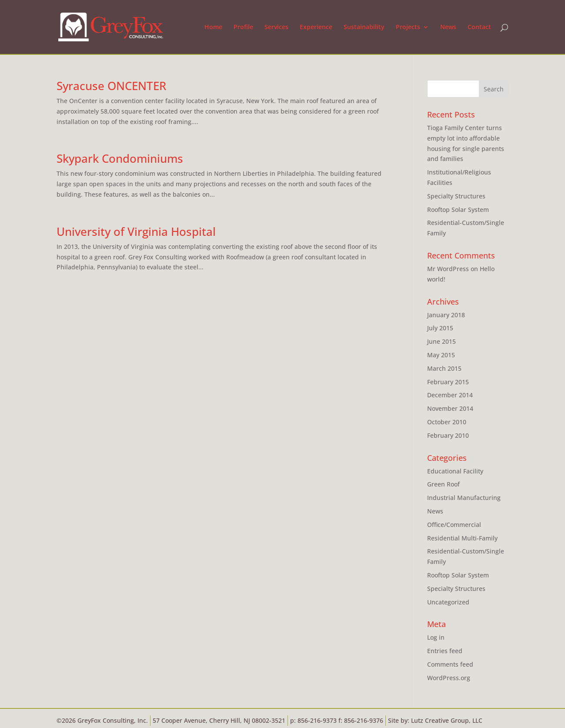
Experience (316, 27)
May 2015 (441, 355)
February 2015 (448, 382)
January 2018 (446, 315)
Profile (243, 27)
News (448, 27)
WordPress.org (449, 678)
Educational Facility (455, 471)
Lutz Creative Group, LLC (447, 720)
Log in (436, 637)
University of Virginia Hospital (136, 231)
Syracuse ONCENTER (111, 86)
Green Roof (443, 484)
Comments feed (450, 664)
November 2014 (450, 408)
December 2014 (450, 395)
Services (276, 27)
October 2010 (447, 422)
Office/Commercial (454, 525)
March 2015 (444, 368)
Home (213, 27)
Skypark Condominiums (120, 158)
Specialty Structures (456, 196)
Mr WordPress (448, 269)
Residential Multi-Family (462, 538)
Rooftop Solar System (458, 210)
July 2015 (440, 328)
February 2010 (448, 435)
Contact (479, 27)
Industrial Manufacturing (464, 498)
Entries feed (445, 651)
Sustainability (364, 27)
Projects (408, 27)
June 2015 (441, 341)
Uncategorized (448, 602)
